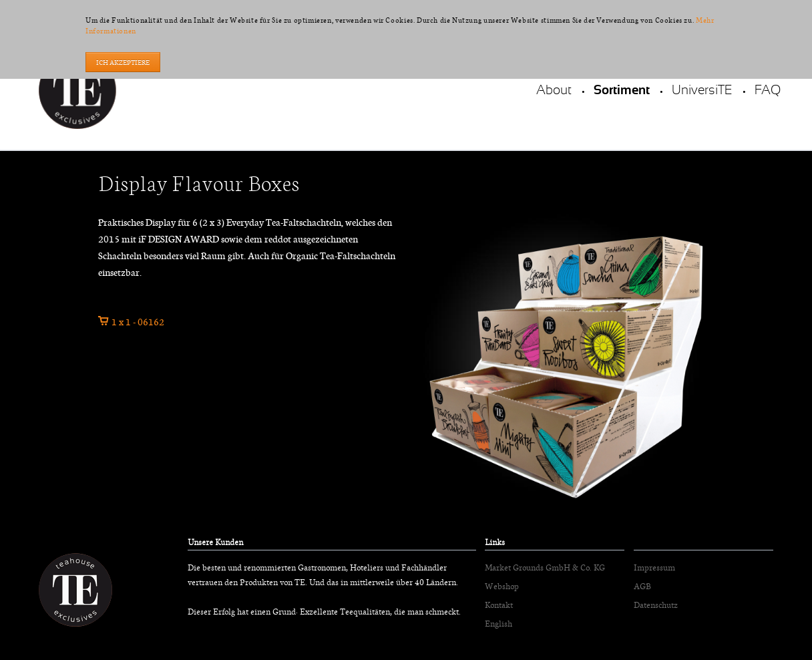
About (554, 91)
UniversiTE (702, 91)
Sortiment (622, 91)
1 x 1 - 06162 (138, 322)
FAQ (768, 91)
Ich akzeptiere (123, 62)
